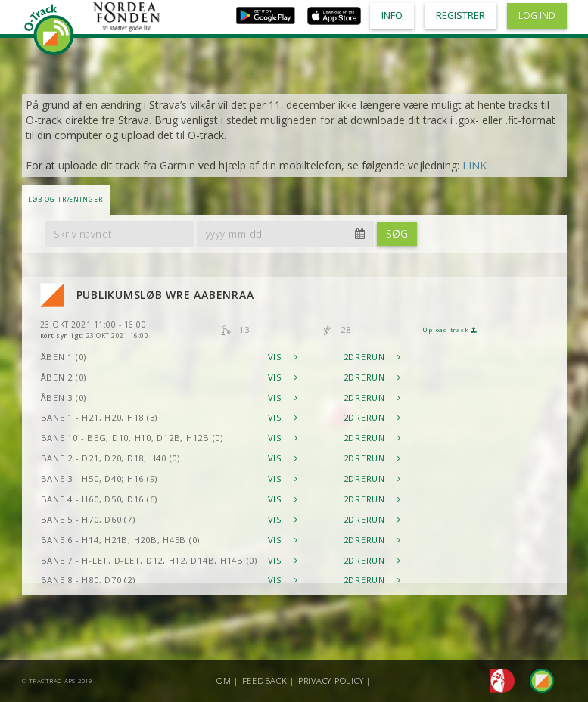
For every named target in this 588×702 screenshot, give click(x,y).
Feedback (265, 680)
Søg (397, 233)
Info (392, 16)
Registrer (460, 16)
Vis (283, 357)
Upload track (450, 330)
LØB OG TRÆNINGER (65, 199)
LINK (474, 165)
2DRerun (372, 357)
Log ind (537, 16)
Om (224, 680)
